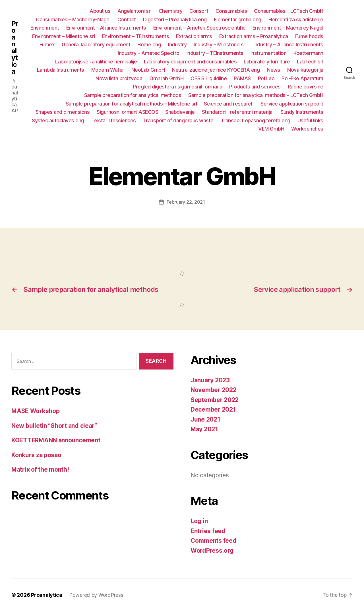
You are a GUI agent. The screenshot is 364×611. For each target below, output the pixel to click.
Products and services (255, 87)
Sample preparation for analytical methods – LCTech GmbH (256, 95)
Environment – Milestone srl (64, 36)
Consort (199, 11)
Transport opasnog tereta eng (256, 120)
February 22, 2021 (186, 202)
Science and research (229, 104)
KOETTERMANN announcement (56, 440)
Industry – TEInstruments (215, 53)
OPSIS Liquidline (209, 78)
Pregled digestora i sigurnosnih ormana (177, 87)
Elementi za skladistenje (296, 19)
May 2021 (204, 429)
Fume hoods (309, 36)
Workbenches (307, 129)
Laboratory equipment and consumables (190, 62)
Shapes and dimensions (63, 112)
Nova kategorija (305, 70)
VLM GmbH (271, 129)
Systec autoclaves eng (58, 120)
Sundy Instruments (302, 112)
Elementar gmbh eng (238, 19)
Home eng (149, 45)
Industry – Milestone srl (220, 45)
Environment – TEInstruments (136, 36)
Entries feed (208, 531)
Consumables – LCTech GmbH (289, 11)
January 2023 (210, 380)
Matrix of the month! (40, 469)
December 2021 (213, 409)
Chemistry (171, 11)
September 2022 (215, 400)
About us (100, 11)
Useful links (310, 120)
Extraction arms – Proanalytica (254, 36)
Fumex (47, 45)
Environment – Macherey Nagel (288, 28)
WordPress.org (212, 551)
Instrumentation (269, 53)
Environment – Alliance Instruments (106, 28)
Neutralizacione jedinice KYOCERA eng (216, 70)
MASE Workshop (36, 411)
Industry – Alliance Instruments (288, 45)
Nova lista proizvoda (119, 78)
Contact (127, 19)
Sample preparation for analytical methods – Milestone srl (131, 104)
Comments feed (214, 541)
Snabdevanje (180, 112)
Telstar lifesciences (114, 120)
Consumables (231, 11)
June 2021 (205, 419)
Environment (45, 28)
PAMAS (242, 78)
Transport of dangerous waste (178, 120)
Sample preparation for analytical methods (133, 95)
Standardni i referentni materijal (238, 112)
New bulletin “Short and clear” (54, 426)
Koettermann (308, 53)
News (273, 70)
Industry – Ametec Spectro (149, 53)
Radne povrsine (306, 87)
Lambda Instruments (61, 70)
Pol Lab (266, 78)
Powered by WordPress (96, 595)
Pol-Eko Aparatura (302, 78)
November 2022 (214, 390)
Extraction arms (194, 36)
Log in (199, 521)
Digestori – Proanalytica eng (175, 19)
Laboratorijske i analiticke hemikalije (96, 62)
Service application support (292, 104)
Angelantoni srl (135, 11)
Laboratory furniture (267, 62)
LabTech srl (310, 62)
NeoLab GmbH (148, 70)
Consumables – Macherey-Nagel (73, 19)
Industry (177, 45)
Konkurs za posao (36, 455)
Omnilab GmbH (166, 78)
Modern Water (108, 70)
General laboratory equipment (96, 45)
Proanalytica (15, 48)
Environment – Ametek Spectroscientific (199, 28)
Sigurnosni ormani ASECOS (127, 112)
